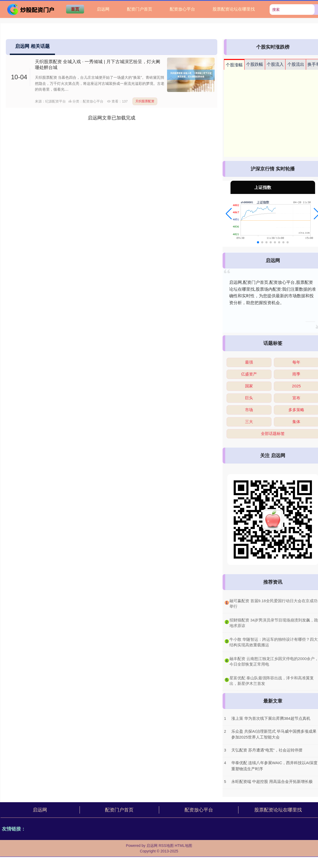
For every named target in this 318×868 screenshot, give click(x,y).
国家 (249, 386)
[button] (229, 214)
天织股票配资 (145, 101)
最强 (249, 362)
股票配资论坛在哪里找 (234, 9)
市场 (249, 410)
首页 (75, 9)
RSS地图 (166, 846)
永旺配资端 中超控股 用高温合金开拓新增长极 (272, 781)
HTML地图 (183, 846)
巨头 (249, 398)
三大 (249, 422)
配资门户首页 (140, 9)
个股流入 (275, 64)
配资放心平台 (182, 9)
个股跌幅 (255, 64)
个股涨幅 (234, 65)
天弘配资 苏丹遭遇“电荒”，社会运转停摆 (267, 750)
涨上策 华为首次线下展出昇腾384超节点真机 (271, 718)
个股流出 (296, 64)
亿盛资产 (249, 374)
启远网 (103, 9)
